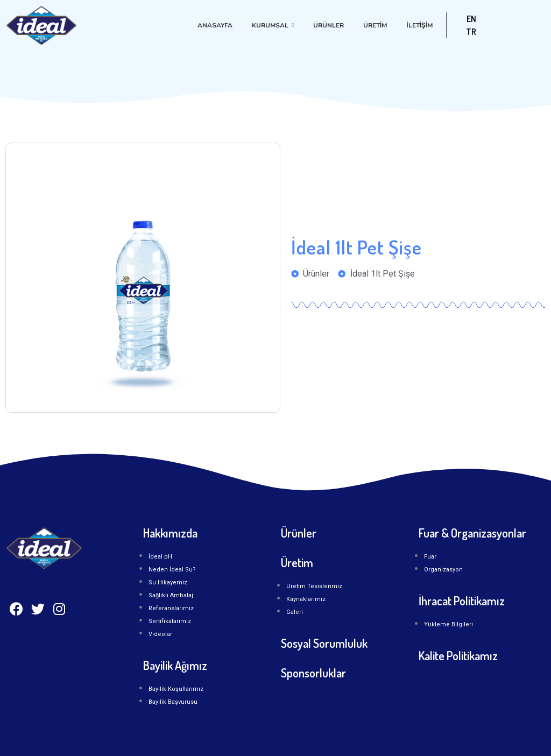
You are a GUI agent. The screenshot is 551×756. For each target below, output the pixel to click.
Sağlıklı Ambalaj (171, 595)
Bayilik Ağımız (175, 665)
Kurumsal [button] (273, 25)
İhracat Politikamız (462, 600)
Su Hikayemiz (168, 582)
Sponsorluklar (313, 673)
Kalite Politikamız (458, 655)
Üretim (375, 25)
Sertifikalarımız (170, 621)
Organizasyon (443, 570)
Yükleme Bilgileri (448, 624)
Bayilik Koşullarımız (176, 689)
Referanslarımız (171, 608)
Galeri (295, 612)
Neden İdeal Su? (172, 570)
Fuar (430, 557)
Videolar (160, 634)
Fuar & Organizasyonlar (472, 533)
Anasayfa (215, 25)
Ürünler (329, 25)
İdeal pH (160, 557)
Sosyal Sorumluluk (324, 643)
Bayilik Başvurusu (173, 702)
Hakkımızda (170, 533)
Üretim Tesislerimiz (314, 586)
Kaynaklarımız (306, 599)
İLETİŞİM (419, 25)
